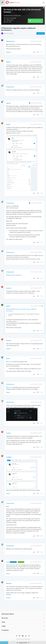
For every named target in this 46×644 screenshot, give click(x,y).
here (20, 275)
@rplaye (8, 309)
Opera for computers (9, 33)
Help (3, 622)
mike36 (8, 124)
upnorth (8, 103)
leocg (8, 562)
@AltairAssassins (11, 275)
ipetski (8, 358)
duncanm (9, 288)
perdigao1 (9, 457)
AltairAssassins (10, 41)
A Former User (10, 87)
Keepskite (9, 583)
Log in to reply (41, 33)
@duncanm (9, 362)
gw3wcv (8, 306)
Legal (4, 626)
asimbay (8, 433)
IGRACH (8, 62)
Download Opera (36, 21)
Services (5, 618)
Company (5, 630)
